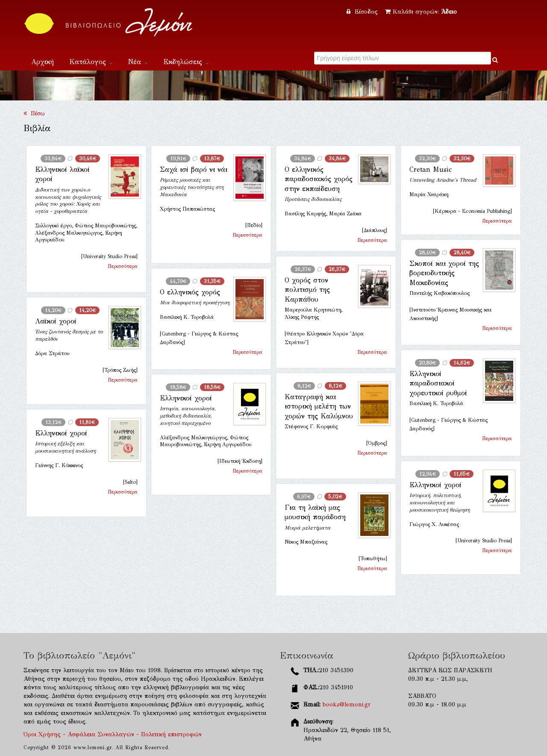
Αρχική (43, 62)
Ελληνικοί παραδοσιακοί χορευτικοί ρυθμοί (438, 383)
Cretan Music (431, 169)
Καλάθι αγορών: (421, 12)
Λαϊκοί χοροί (56, 321)
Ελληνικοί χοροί (186, 398)
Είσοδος (363, 12)
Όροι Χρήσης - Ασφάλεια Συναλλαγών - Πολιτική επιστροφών (113, 734)
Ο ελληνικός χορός (190, 292)
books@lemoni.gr (347, 705)
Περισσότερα (123, 266)
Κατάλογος (91, 62)
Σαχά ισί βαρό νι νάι (194, 169)
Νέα (138, 62)
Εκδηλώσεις (186, 62)
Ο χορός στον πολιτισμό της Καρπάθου (307, 290)
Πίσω (34, 113)
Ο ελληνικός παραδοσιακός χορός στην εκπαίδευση (319, 179)
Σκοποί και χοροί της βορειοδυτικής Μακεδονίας (444, 273)
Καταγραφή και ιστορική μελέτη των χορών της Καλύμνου (319, 406)
